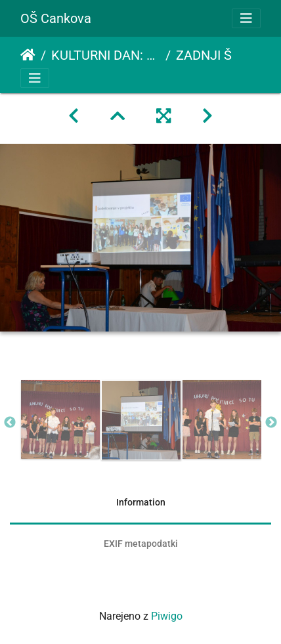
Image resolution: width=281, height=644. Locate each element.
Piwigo (167, 616)
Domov (28, 55)
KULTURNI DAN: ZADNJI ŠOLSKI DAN (106, 55)
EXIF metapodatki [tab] (141, 544)
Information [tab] (141, 502)
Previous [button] (10, 423)
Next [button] (271, 423)
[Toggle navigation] (246, 18)
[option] (60, 419)
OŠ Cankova (56, 18)
